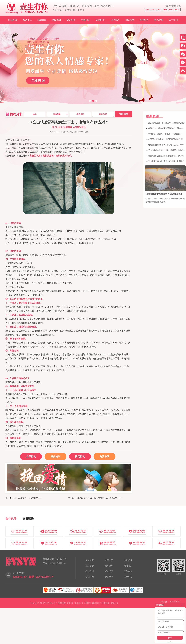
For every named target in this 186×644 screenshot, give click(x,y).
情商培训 (86, 20)
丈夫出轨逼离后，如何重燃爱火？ (27, 498)
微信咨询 (53, 455)
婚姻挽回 (42, 20)
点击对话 (54, 55)
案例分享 (144, 20)
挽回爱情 (90, 566)
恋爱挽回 (56, 20)
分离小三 (27, 20)
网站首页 (13, 20)
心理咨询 (115, 20)
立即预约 (123, 114)
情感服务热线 (175, 6)
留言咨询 (80, 456)
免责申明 (104, 456)
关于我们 (173, 20)
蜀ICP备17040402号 (75, 603)
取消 (37, 55)
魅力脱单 (71, 20)
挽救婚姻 (128, 560)
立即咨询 (31, 456)
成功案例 (128, 571)
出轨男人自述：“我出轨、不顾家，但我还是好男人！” (99, 498)
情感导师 (159, 20)
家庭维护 (100, 20)
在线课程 (130, 20)
